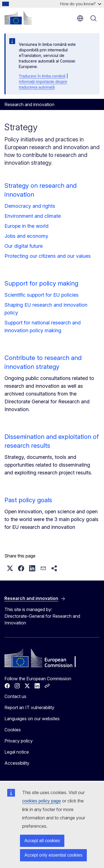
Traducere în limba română (42, 76)
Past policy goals (28, 500)
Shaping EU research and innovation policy (46, 309)
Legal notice (17, 752)
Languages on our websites (32, 719)
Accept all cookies (42, 841)
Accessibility (17, 763)
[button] (10, 568)
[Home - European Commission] (18, 18)
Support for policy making (41, 283)
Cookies (13, 730)
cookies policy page (42, 801)
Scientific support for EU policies (41, 295)
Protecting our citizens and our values (48, 256)
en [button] (80, 18)
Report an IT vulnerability (29, 707)
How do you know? (81, 4)
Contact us (15, 696)
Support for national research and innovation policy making (43, 327)
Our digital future (24, 246)
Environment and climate (33, 216)
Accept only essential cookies (53, 855)
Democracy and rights (30, 206)
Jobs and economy (26, 236)
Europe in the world (26, 226)
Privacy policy (19, 741)
